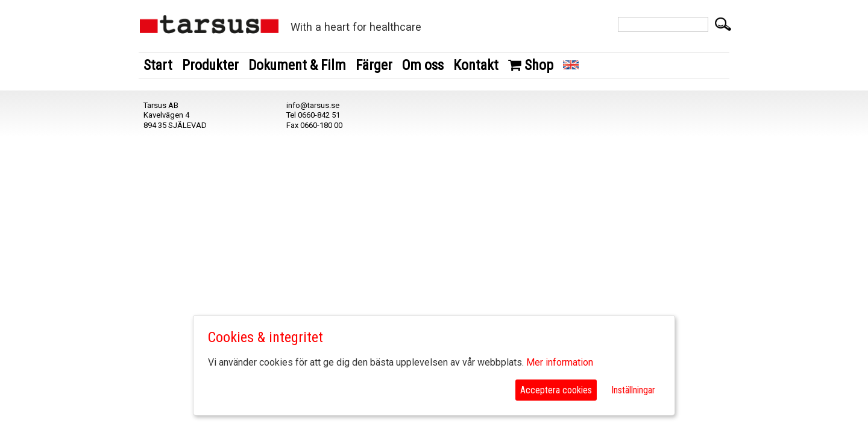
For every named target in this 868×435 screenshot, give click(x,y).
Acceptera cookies (556, 390)
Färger (374, 65)
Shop (531, 65)
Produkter (210, 65)
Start (158, 65)
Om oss (423, 65)
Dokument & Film (297, 65)
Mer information (560, 362)
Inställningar (633, 390)
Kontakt (476, 65)
